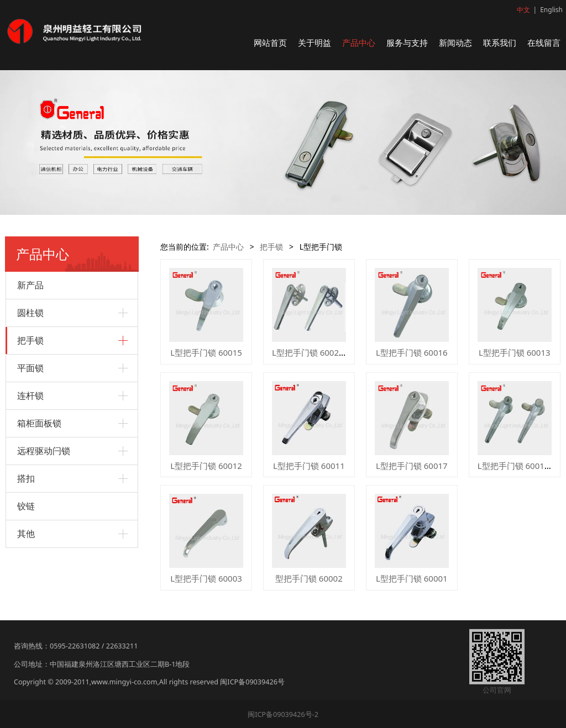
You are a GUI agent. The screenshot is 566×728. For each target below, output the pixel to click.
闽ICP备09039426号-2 (283, 714)
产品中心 (359, 43)
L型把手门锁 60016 (412, 352)
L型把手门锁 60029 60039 (321, 352)
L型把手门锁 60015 (206, 352)
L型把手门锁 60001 (412, 578)
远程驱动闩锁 (44, 451)
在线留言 (544, 43)
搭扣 (26, 478)
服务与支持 (407, 43)
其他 (26, 534)
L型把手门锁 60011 (309, 466)
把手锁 (30, 340)
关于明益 (315, 43)
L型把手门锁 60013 (515, 352)
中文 (523, 10)
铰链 (26, 506)
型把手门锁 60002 (309, 578)
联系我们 (500, 43)
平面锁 (30, 368)
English (551, 10)
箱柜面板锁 (39, 423)
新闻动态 (455, 43)
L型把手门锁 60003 (206, 578)
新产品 (30, 285)
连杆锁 (30, 395)
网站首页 (270, 43)
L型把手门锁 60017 (412, 466)
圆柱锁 (30, 313)
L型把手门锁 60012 (206, 466)
